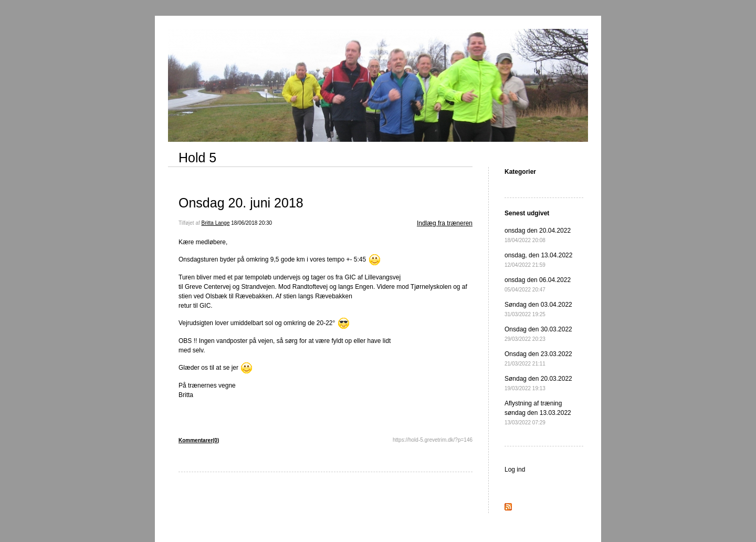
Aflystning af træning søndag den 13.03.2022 (538, 413)
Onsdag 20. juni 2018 (241, 203)
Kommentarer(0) (199, 440)
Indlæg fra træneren (445, 223)
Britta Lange (216, 223)
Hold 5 (197, 158)
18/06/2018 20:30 (251, 223)
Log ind (515, 470)
